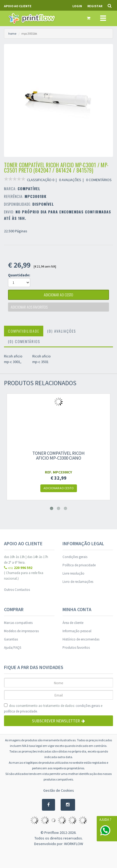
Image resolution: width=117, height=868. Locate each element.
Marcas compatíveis (18, 623)
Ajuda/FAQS (13, 648)
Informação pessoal (77, 631)
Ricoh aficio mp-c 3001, (13, 359)
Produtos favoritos (76, 648)
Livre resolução (73, 573)
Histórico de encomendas (81, 639)
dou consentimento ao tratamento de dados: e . (53, 708)
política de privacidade (20, 711)
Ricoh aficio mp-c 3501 (42, 359)
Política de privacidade (79, 565)
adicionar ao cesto (58, 295)
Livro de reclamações (78, 582)
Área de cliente (73, 623)
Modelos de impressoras (21, 631)
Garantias (11, 639)
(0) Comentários (24, 341)
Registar (95, 6)
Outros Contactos (17, 590)
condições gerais (88, 706)
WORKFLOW (74, 844)
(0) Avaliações (62, 331)
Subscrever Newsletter (58, 721)
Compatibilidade (24, 331)
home (12, 33)
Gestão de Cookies (59, 790)
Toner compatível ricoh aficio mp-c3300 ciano (58, 456)
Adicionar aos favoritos (29, 307)
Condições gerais (75, 557)
